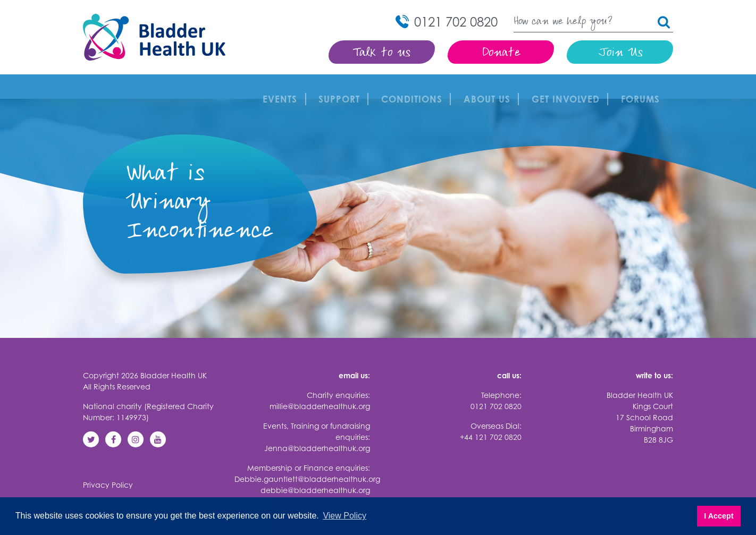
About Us (490, 87)
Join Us (620, 53)
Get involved (568, 87)
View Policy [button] (345, 516)
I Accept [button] (719, 516)
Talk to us (382, 53)
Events (283, 87)
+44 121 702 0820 (491, 413)
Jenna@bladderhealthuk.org (317, 424)
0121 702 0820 (496, 382)
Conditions (414, 87)
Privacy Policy (108, 460)
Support (342, 87)
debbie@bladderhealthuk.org (315, 466)
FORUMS (643, 87)
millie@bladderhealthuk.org (320, 382)
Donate (501, 53)
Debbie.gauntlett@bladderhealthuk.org (307, 455)
